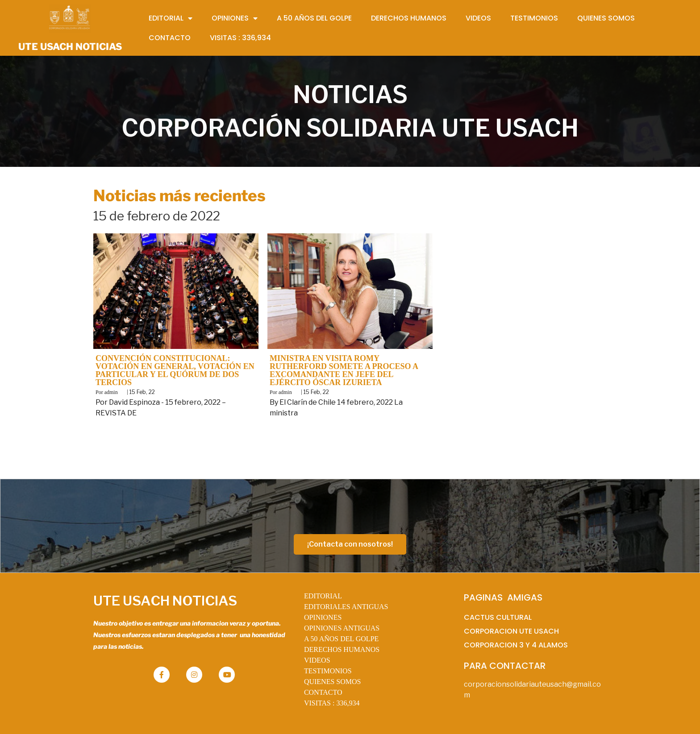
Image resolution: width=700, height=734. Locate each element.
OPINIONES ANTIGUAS (342, 628)
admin (111, 392)
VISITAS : (332, 703)
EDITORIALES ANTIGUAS (346, 607)
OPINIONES (323, 617)
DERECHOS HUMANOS (342, 649)
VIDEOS (317, 660)
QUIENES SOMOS (333, 682)
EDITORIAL (323, 596)
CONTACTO (323, 692)
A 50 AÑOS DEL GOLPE (341, 639)
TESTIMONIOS (328, 671)
